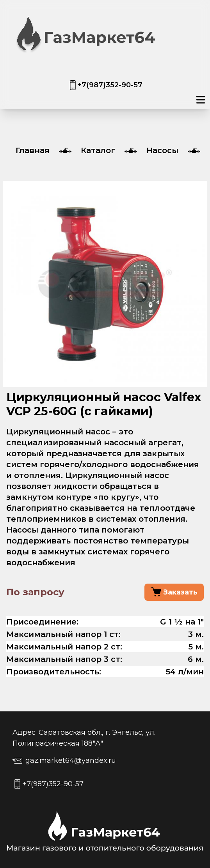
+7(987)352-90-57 (110, 85)
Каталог (98, 150)
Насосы (162, 150)
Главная (33, 150)
